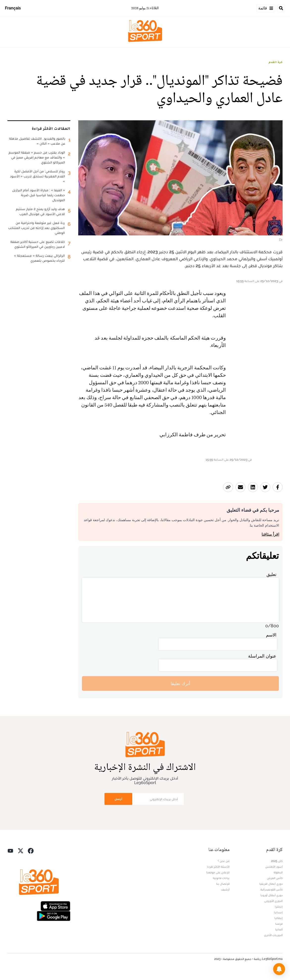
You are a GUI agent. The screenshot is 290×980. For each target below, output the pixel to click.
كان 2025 (277, 861)
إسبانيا (278, 912)
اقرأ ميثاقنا (270, 534)
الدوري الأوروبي (273, 901)
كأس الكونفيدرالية (272, 889)
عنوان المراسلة (262, 656)
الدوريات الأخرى (273, 935)
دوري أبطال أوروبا (272, 895)
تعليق (271, 574)
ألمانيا (279, 929)
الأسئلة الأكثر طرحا (218, 867)
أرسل (118, 799)
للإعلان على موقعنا (218, 872)
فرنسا (279, 924)
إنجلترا (279, 907)
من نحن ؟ (224, 861)
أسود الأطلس (274, 867)
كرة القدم (276, 62)
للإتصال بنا (223, 884)
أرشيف (225, 889)
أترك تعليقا (180, 683)
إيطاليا (278, 918)
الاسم (271, 635)
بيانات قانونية (221, 878)
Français (13, 8)
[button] (279, 969)
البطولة (278, 872)
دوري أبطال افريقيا (271, 884)
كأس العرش (275, 878)
